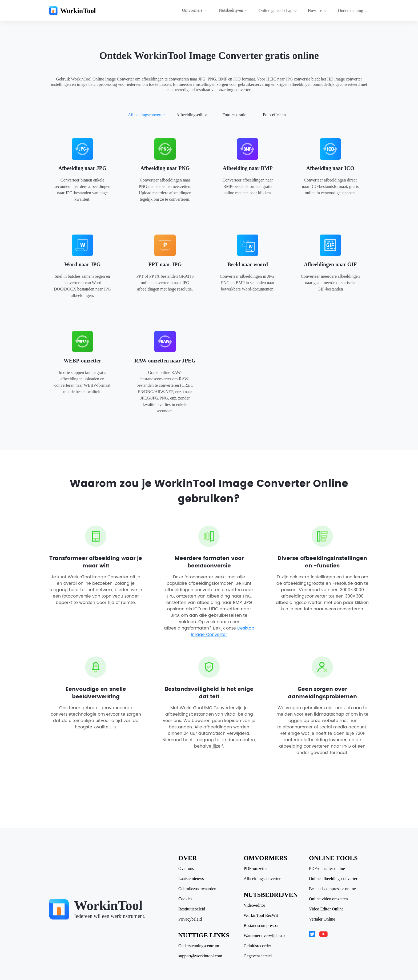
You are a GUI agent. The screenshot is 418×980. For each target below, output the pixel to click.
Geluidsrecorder (257, 946)
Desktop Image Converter (223, 631)
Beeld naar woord (248, 264)
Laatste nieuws (191, 879)
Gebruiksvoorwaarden (197, 889)
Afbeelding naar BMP (248, 168)
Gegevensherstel (258, 956)
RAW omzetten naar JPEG (165, 361)
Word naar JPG (82, 264)
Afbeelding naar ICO (330, 168)
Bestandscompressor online (332, 889)
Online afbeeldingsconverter (333, 879)
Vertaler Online (322, 919)
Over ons (186, 869)
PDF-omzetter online (327, 869)
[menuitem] (196, 11)
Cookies (185, 899)
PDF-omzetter (256, 869)
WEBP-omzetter (82, 361)
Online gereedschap (278, 11)
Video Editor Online (326, 909)
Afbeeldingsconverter (262, 879)
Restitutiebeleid (192, 909)
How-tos (317, 11)
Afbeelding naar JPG (83, 168)
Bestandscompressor (261, 926)
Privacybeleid (190, 919)
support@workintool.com (200, 956)
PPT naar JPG (165, 264)
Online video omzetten (328, 899)
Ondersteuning (353, 11)
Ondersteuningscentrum (199, 946)
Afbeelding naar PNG (165, 168)
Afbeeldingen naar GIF (330, 264)
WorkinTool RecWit (261, 916)
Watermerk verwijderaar (264, 936)
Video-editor (254, 905)
